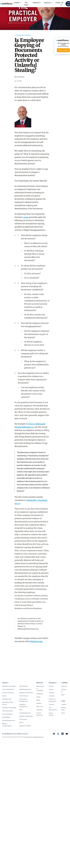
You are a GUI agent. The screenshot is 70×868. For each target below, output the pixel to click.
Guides (51, 689)
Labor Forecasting (8, 693)
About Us (64, 686)
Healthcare (40, 694)
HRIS (21, 710)
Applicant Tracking (25, 726)
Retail (38, 700)
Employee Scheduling (9, 686)
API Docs (52, 693)
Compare (52, 696)
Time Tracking (24, 696)
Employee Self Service (26, 693)
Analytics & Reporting (26, 716)
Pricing (58, 3)
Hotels (38, 697)
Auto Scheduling (7, 714)
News (63, 695)
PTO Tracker (23, 719)
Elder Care (40, 707)
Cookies (64, 704)
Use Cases (27, 4)
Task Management (25, 713)
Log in (62, 4)
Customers (37, 3)
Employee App (7, 699)
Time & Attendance (8, 689)
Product (18, 3)
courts (26, 217)
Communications (8, 711)
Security (51, 704)
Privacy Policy (29, 737)
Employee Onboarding (9, 708)
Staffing (39, 703)
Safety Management (8, 720)
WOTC (21, 723)
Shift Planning (24, 686)
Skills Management (25, 689)
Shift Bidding (6, 717)
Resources (48, 3)
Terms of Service (37, 737)
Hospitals (39, 710)
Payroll (4, 696)
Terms (63, 713)
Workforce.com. (36, 641)
